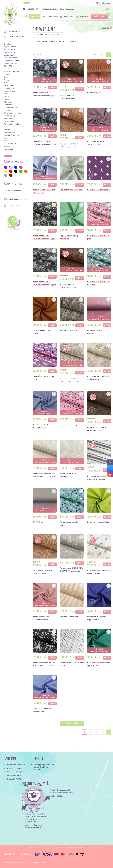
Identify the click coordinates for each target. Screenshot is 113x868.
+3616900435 (28, 3)
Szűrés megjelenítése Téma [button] (49, 35)
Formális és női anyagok (13, 72)
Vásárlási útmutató (32, 794)
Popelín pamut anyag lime (98, 522)
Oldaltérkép (9, 854)
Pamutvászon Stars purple (99, 190)
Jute (6, 83)
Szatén (7, 138)
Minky (6, 96)
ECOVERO (8, 66)
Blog (62, 9)
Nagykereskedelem (32, 804)
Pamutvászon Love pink (70, 425)
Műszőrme (8, 102)
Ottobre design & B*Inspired (11, 109)
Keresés (35, 16)
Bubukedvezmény (14, 37)
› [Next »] (109, 732)
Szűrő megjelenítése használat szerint (56, 42)
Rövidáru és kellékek (12, 124)
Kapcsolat (70, 9)
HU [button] (108, 9)
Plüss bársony (9, 119)
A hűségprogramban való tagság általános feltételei (44, 767)
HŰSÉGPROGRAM (32, 9)
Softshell (8, 130)
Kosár (100, 17)
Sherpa (7, 127)
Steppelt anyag (10, 132)
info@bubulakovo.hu (101, 3)
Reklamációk (30, 801)
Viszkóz (7, 146)
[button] (17, 191)
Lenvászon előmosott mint (71, 190)
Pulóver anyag (10, 121)
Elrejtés (8, 156)
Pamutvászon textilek (12, 113)
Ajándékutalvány (10, 47)
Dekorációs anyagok (12, 61)
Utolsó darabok (10, 143)
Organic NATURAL (11, 105)
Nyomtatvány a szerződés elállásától (35, 809)
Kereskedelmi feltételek (34, 790)
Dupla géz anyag (10, 63)
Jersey (7, 80)
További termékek (72, 723)
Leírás (52, 88)
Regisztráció (83, 17)
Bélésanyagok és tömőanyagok (11, 54)
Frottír (6, 74)
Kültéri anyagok (10, 91)
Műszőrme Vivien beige (70, 617)
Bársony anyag (10, 50)
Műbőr (7, 99)
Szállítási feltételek (50, 9)
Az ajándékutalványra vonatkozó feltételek (33, 826)
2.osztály (8, 44)
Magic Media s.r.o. (19, 862)
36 (103, 732)
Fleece (7, 69)
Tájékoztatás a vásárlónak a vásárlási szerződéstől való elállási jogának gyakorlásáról (36, 818)
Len (6, 94)
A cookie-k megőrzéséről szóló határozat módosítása (61, 791)
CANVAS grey (38, 522)
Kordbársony (9, 88)
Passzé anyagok (10, 116)
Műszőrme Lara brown (69, 330)
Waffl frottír (9, 149)
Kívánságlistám (50, 17)
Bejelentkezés (67, 17)
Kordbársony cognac (96, 93)
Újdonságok (12, 32)
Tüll (5, 141)
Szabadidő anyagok (11, 135)
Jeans (6, 77)
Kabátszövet (9, 85)
